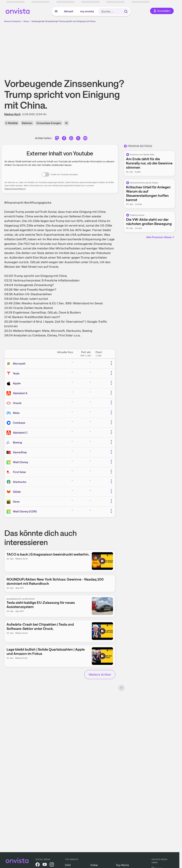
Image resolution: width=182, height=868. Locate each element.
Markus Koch (12, 114)
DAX (68, 865)
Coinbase (19, 423)
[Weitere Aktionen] (111, 363)
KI (66, 123)
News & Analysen (13, 21)
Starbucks (20, 482)
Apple (17, 383)
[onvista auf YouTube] (45, 865)
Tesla (16, 373)
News (26, 21)
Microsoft (19, 364)
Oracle (17, 403)
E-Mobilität (12, 123)
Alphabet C (20, 433)
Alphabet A (20, 393)
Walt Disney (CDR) (25, 511)
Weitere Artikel (100, 674)
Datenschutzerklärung (15, 189)
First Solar (20, 472)
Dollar (94, 865)
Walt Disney (21, 462)
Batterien (27, 123)
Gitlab (17, 492)
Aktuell (68, 11)
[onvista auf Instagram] (52, 865)
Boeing (17, 442)
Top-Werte (122, 865)
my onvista (87, 11)
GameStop (20, 452)
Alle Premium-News (160, 237)
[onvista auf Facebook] (38, 865)
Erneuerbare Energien (49, 123)
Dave (16, 502)
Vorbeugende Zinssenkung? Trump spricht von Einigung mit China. (64, 21)
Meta (16, 413)
